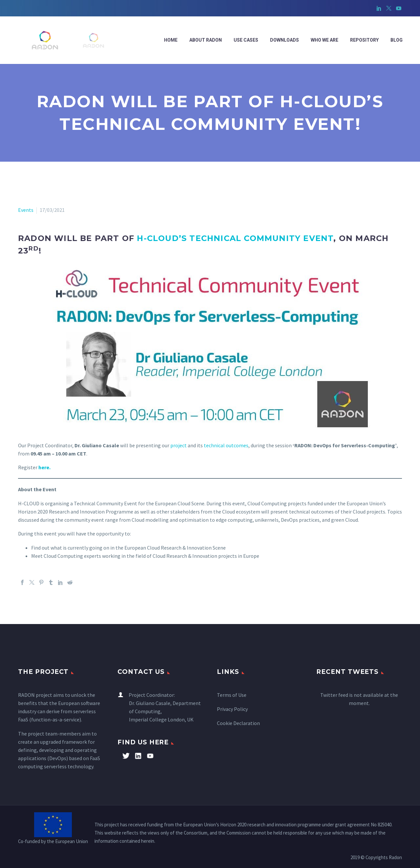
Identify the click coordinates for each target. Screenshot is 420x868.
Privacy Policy (232, 709)
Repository (364, 40)
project (178, 445)
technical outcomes (226, 445)
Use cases (246, 40)
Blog (397, 40)
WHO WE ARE (325, 40)
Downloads (284, 40)
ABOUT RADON (206, 40)
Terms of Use (232, 695)
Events (26, 210)
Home (171, 40)
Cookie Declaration (238, 723)
